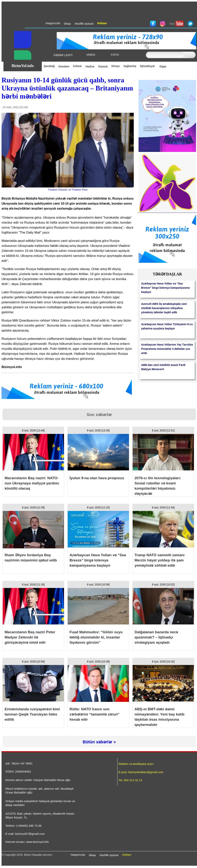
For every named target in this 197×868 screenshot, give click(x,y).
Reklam (127, 855)
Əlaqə (92, 855)
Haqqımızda (78, 855)
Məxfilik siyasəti (109, 855)
